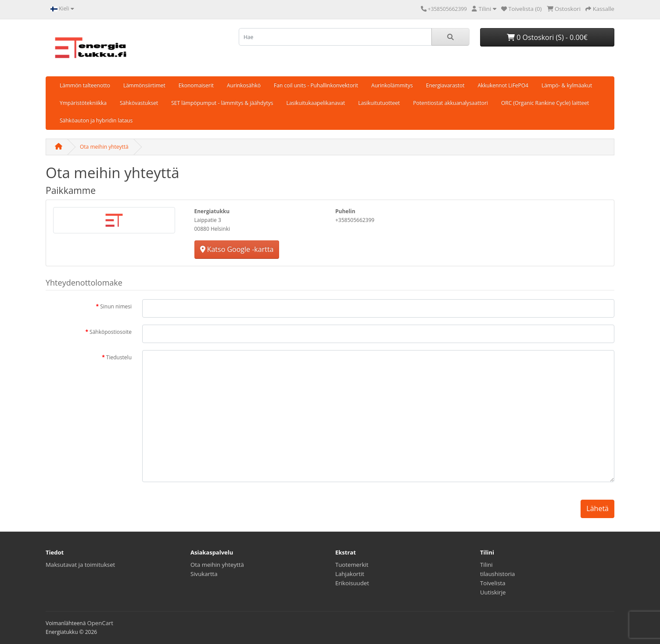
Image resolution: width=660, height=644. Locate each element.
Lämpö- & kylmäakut (567, 85)
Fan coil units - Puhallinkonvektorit (316, 85)
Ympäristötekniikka (83, 103)
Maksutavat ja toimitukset (80, 565)
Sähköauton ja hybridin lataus (96, 120)
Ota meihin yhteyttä (104, 147)
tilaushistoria (497, 574)
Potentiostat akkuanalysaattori (450, 103)
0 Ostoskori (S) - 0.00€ (547, 37)
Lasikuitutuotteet (379, 103)
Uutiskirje (493, 592)
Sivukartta (204, 574)
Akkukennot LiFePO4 (503, 85)
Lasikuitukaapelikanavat (316, 103)
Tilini (486, 565)
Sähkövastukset (139, 103)
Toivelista (493, 583)
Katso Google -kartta (237, 249)
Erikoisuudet (352, 583)
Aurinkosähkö (244, 85)
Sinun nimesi (116, 306)
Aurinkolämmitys (392, 85)
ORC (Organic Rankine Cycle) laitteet (545, 103)
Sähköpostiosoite (111, 332)
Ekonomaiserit (196, 85)
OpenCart (100, 623)
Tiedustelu (119, 357)
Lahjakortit (350, 574)
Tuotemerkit (352, 565)
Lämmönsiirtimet (144, 85)
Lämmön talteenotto (85, 85)
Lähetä (597, 508)
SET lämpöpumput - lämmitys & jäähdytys (222, 103)
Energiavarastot (445, 85)
